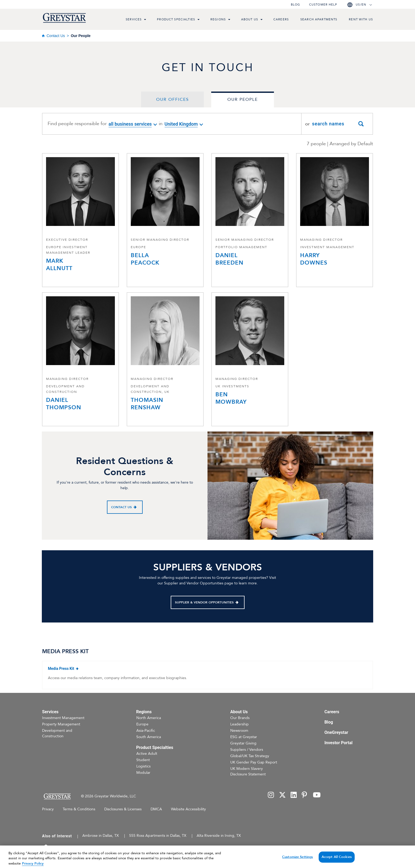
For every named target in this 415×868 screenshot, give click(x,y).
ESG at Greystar (244, 737)
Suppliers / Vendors (247, 750)
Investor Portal (339, 743)
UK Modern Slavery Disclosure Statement (248, 771)
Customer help (323, 5)
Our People (243, 99)
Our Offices (173, 99)
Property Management (61, 724)
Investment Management (63, 718)
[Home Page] (57, 796)
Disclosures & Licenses (123, 809)
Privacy (48, 809)
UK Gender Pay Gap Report (254, 762)
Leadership (240, 724)
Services (134, 19)
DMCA (156, 809)
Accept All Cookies (337, 862)
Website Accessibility (188, 809)
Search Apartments (319, 19)
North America (149, 718)
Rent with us (361, 19)
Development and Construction (57, 733)
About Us (250, 19)
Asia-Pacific (146, 731)
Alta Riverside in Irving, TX (219, 836)
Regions (218, 19)
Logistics (143, 766)
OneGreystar (336, 732)
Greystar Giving (243, 743)
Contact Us (56, 36)
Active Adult (147, 754)
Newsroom (239, 731)
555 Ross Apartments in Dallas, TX (158, 836)
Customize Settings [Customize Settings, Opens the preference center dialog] (297, 862)
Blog (296, 5)
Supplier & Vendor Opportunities (204, 602)
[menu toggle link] (145, 20)
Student (143, 760)
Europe (142, 724)
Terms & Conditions (79, 809)
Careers (281, 19)
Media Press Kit (80, 668)
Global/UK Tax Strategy (250, 756)
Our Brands (240, 718)
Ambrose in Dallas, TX (101, 836)
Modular (143, 773)
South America (149, 737)
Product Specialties (176, 19)
